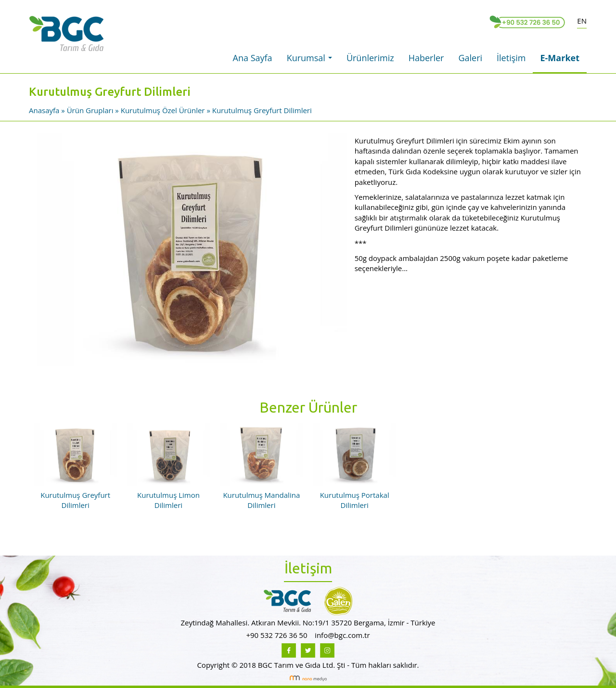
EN (582, 21)
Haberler (426, 58)
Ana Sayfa (253, 58)
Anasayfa (45, 110)
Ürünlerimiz (370, 58)
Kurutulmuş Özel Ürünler (163, 110)
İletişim (511, 58)
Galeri (470, 58)
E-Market (560, 58)
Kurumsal (312, 61)
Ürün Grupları (91, 110)
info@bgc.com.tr (342, 635)
